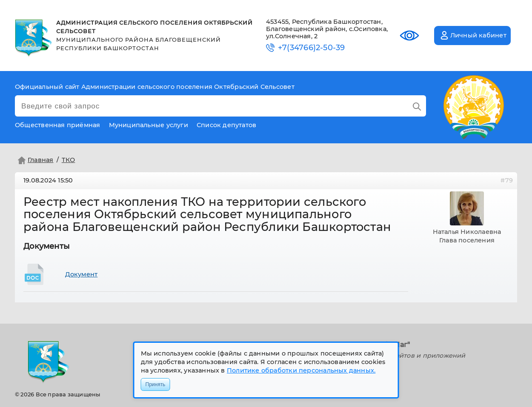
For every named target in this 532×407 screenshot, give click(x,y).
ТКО (69, 160)
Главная (35, 160)
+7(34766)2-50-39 (311, 48)
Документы (47, 246)
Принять (156, 384)
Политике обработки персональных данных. (301, 370)
